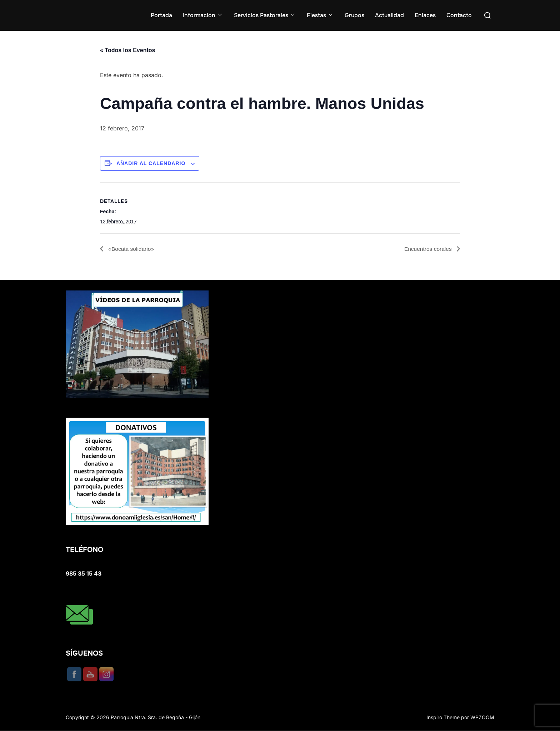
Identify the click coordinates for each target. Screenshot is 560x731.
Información (203, 15)
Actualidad (389, 15)
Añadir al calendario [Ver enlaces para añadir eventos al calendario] (151, 163)
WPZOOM (482, 717)
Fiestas (320, 15)
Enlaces (425, 15)
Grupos (354, 15)
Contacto (459, 15)
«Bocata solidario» (131, 248)
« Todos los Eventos (127, 50)
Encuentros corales (428, 248)
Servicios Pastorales (265, 15)
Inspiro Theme (443, 717)
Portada (161, 15)
